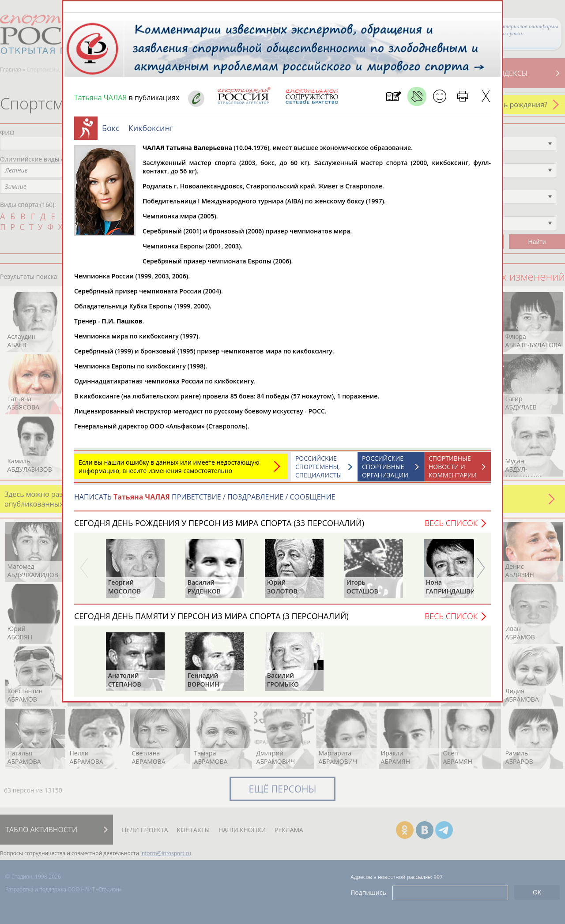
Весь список (451, 527)
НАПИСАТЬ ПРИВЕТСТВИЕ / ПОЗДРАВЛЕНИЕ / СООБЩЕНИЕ (205, 501)
